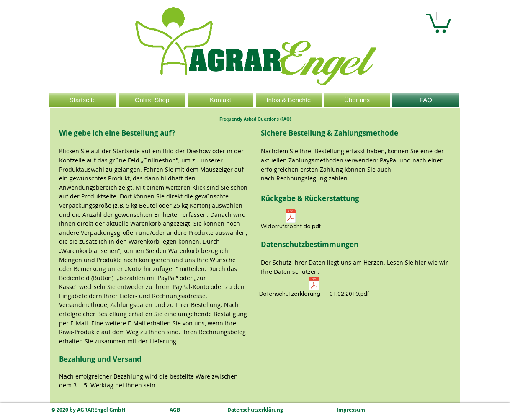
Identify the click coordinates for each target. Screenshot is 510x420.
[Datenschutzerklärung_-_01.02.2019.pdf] (314, 288)
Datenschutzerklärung (255, 410)
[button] (438, 22)
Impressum (351, 410)
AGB (175, 410)
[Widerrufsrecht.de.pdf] (291, 221)
